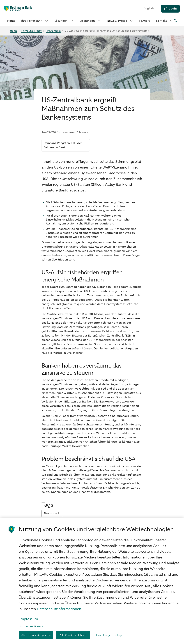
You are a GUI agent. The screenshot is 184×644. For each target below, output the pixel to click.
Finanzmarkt (52, 513)
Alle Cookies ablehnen (73, 635)
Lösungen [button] (64, 21)
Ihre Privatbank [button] (35, 21)
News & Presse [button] (120, 21)
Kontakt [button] (165, 21)
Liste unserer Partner (31, 627)
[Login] (170, 9)
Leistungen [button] (90, 21)
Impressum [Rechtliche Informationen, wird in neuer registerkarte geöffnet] (29, 619)
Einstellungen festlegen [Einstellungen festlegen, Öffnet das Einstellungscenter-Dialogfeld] (110, 635)
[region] (92, 581)
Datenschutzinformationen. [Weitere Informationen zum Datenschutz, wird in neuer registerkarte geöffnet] (59, 609)
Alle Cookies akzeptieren (36, 635)
